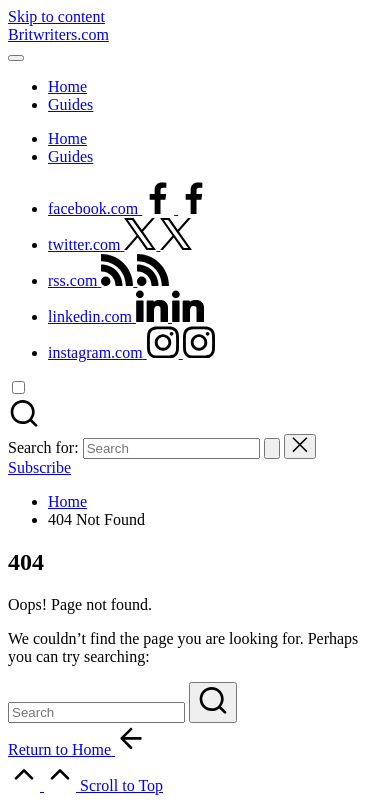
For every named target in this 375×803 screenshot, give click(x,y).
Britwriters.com (58, 34)
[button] (272, 448)
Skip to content (56, 16)
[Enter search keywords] (96, 712)
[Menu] (16, 58)
